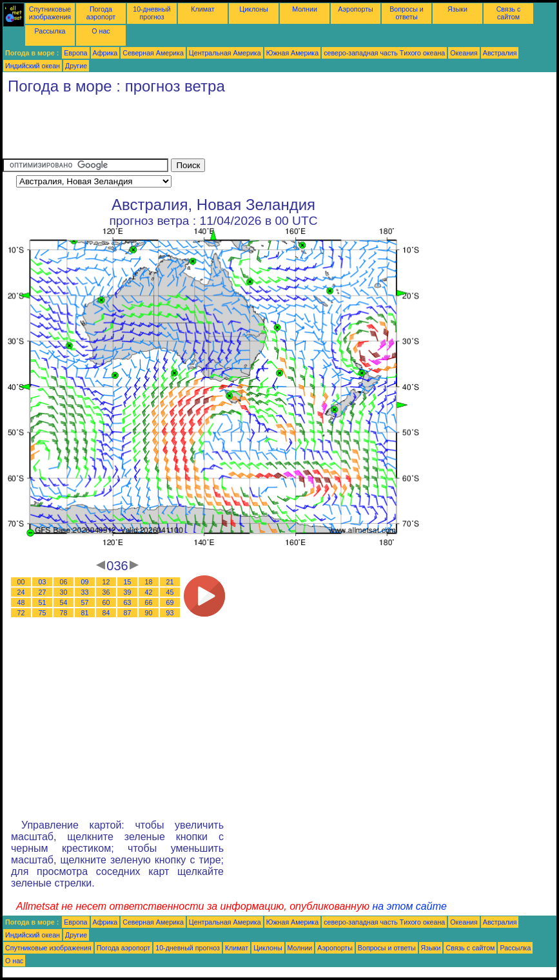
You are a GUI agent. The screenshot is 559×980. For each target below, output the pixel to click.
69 (170, 602)
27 (43, 592)
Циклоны (253, 9)
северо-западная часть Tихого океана (384, 53)
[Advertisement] (237, 130)
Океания (464, 53)
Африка (105, 53)
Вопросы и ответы (407, 13)
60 (106, 602)
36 (106, 592)
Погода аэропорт (101, 13)
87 (128, 613)
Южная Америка (293, 53)
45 (170, 592)
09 (85, 582)
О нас (101, 31)
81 (85, 613)
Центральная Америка (225, 53)
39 (128, 592)
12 (106, 582)
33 (85, 592)
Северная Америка (153, 53)
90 (149, 613)
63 (128, 602)
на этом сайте (409, 906)
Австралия (500, 53)
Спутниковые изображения (50, 13)
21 (170, 582)
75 (43, 613)
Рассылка (50, 31)
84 (106, 613)
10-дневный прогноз (152, 13)
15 (128, 582)
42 (149, 592)
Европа (75, 53)
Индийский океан (33, 66)
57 (85, 602)
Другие (76, 66)
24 (21, 592)
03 (43, 582)
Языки (457, 9)
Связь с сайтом (509, 13)
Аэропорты (356, 9)
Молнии (305, 9)
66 (149, 602)
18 (149, 582)
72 (21, 613)
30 (64, 592)
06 (64, 582)
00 (21, 582)
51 (43, 602)
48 (21, 602)
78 (64, 613)
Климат (202, 9)
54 (64, 602)
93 (170, 613)
